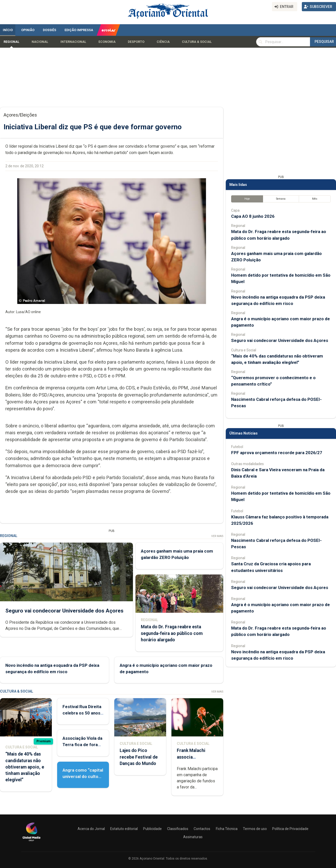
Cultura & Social (197, 42)
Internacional (73, 42)
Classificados (178, 829)
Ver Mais (217, 536)
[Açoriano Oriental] (31, 842)
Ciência (163, 42)
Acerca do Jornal (91, 829)
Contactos (202, 829)
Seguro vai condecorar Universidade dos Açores (64, 611)
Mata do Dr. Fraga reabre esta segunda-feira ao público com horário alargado (172, 633)
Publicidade (152, 829)
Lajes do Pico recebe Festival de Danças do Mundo (139, 757)
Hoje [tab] (247, 199)
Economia (107, 42)
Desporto (136, 42)
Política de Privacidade (290, 829)
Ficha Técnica (227, 829)
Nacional (40, 42)
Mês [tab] (315, 199)
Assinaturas (193, 837)
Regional (11, 42)
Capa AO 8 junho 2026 (253, 216)
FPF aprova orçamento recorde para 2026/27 (277, 453)
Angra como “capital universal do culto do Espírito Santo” (83, 776)
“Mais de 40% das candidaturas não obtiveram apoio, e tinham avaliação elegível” (25, 767)
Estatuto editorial (124, 829)
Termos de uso (255, 829)
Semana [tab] (281, 199)
